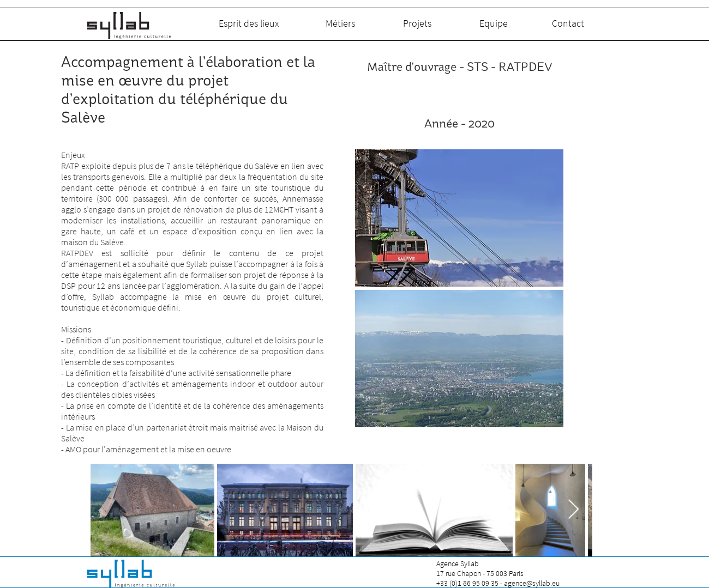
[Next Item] (573, 510)
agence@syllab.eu (532, 583)
